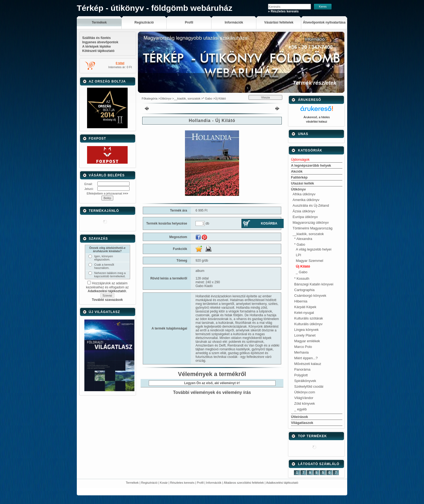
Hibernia (301, 301)
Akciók (297, 171)
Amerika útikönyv (306, 200)
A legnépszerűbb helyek (311, 165)
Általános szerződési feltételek (244, 483)
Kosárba (269, 223)
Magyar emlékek (307, 341)
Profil (200, 483)
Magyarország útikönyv (311, 223)
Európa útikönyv (305, 217)
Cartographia (304, 290)
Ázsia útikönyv (304, 211)
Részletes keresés (182, 483)
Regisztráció (149, 483)
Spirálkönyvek (305, 381)
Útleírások (299, 417)
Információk (214, 483)
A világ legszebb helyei (314, 249)
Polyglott (301, 375)
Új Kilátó (220, 98)
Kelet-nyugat (304, 313)
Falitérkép (299, 177)
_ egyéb (300, 409)
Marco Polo (303, 347)
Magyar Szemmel (309, 261)
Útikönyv (166, 98)
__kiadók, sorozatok (187, 98)
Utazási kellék (302, 183)
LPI (299, 255)
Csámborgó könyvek (310, 296)
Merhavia (301, 352)
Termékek (132, 483)
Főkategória (150, 98)
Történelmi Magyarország (312, 228)
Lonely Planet (305, 335)
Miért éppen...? (306, 358)
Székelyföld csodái (309, 386)
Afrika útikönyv (304, 194)
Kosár (164, 483)
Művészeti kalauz (308, 364)
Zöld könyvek (305, 403)
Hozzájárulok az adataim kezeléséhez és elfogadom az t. (107, 287)
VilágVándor (304, 398)
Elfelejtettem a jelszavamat (107, 193)
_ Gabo (302, 272)
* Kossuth (302, 279)
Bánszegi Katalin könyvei (314, 284)
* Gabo (208, 98)
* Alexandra (303, 239)
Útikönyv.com (305, 392)
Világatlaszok (302, 423)
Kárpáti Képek (305, 307)
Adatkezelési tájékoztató (282, 483)
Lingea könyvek (306, 330)
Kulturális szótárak (309, 318)
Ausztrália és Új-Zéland (311, 205)
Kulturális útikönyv (308, 324)
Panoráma (302, 369)
